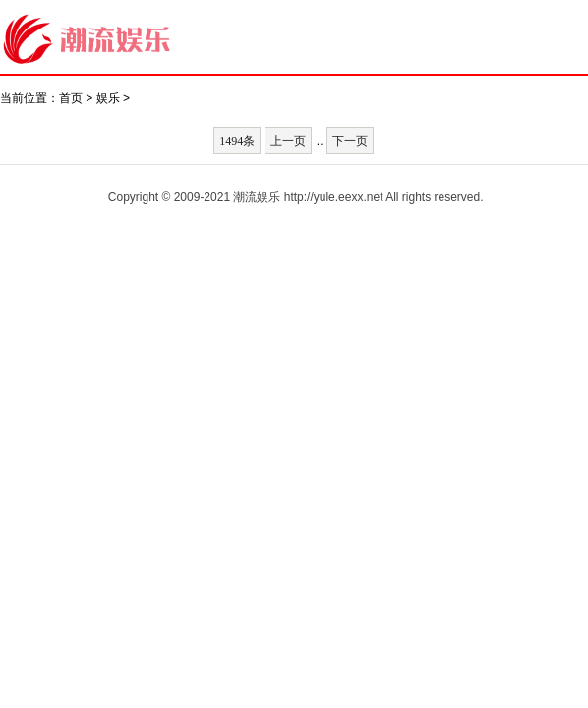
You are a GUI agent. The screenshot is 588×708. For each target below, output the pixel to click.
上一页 (288, 141)
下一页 (350, 141)
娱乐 (108, 98)
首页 (71, 98)
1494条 (237, 141)
